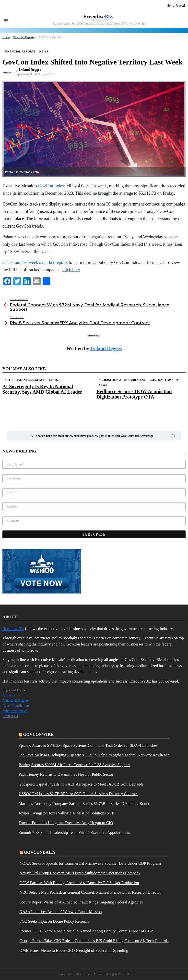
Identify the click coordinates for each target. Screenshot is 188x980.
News (53, 380)
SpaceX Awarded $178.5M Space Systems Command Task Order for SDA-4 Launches (88, 746)
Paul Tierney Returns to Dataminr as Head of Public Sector (66, 774)
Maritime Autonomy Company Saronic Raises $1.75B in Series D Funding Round (84, 804)
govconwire (38, 734)
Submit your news (15, 711)
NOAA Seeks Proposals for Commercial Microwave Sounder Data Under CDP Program (90, 864)
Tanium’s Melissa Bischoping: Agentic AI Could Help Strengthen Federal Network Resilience (94, 755)
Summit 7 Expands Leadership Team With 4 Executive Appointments (74, 833)
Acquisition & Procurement (122, 380)
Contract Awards (164, 380)
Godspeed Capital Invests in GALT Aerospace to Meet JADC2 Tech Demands (81, 784)
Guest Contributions (16, 706)
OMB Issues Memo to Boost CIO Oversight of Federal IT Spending (74, 951)
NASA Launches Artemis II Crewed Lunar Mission (61, 912)
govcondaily (40, 852)
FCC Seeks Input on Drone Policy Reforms (54, 921)
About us (9, 695)
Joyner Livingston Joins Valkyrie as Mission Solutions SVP (66, 813)
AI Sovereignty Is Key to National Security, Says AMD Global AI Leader (42, 389)
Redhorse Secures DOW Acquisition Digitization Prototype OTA (134, 394)
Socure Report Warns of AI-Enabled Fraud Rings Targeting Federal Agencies (81, 902)
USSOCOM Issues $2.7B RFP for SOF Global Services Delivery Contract (78, 794)
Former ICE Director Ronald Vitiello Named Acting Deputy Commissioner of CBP (86, 931)
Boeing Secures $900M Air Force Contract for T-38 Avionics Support (74, 765)
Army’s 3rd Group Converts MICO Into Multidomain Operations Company (80, 873)
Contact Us (10, 716)
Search (174, 437)
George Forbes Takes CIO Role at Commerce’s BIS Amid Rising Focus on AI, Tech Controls (94, 941)
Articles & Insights (16, 701)
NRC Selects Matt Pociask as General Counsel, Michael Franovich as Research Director (90, 892)
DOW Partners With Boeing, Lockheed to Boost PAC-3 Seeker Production (79, 883)
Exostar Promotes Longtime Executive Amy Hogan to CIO (66, 823)
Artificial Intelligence (25, 380)
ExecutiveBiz (13, 629)
